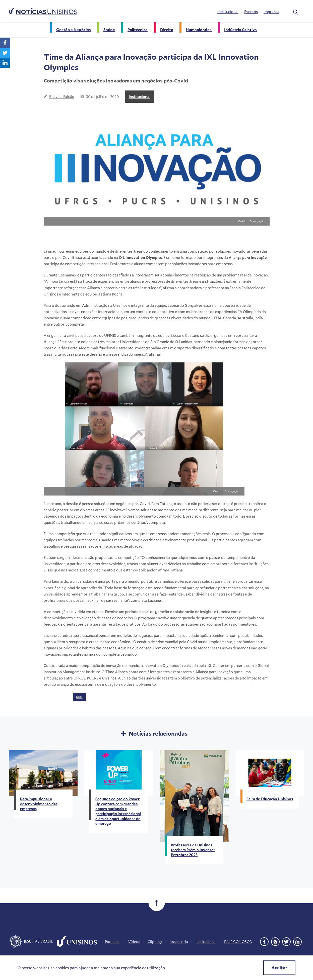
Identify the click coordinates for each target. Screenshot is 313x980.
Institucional (228, 12)
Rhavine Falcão (62, 97)
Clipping (155, 942)
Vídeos (134, 942)
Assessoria (179, 942)
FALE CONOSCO (238, 942)
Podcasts (113, 942)
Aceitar (279, 968)
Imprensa (271, 12)
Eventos (251, 12)
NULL (79, 697)
